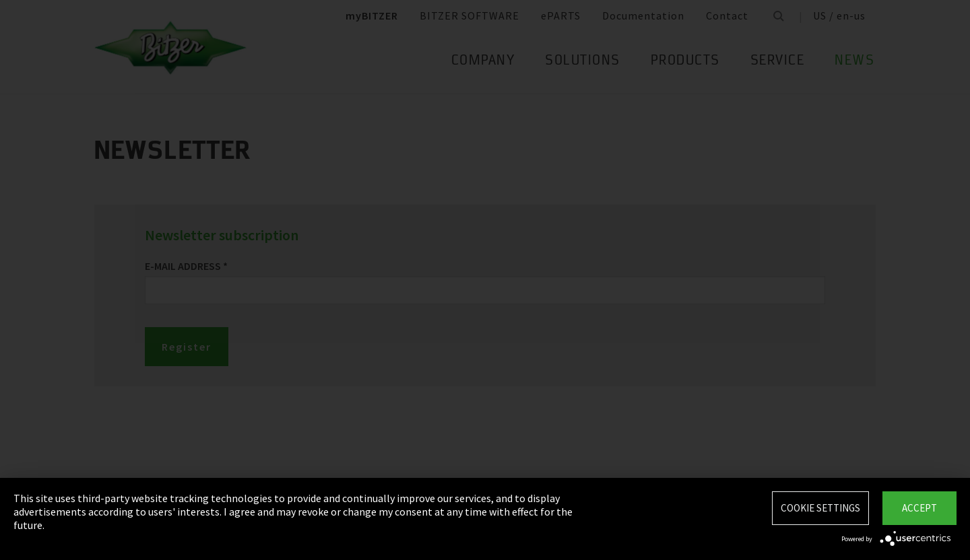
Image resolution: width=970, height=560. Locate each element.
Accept (919, 508)
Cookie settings (820, 508)
